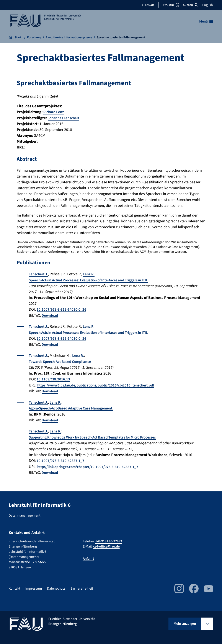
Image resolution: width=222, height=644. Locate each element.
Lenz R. (90, 274)
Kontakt (14, 586)
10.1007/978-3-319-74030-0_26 (62, 309)
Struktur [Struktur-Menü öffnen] (171, 5)
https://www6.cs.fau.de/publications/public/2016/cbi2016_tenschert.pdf (98, 384)
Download (50, 315)
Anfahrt (88, 556)
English (208, 5)
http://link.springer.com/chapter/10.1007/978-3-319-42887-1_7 (90, 464)
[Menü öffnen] (206, 21)
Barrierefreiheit (82, 586)
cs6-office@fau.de (106, 544)
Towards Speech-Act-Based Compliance (62, 360)
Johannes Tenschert (65, 118)
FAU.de (148, 5)
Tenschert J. (39, 274)
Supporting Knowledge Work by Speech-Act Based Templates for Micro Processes (97, 435)
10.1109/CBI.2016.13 (53, 378)
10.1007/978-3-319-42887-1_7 (61, 459)
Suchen (191, 5)
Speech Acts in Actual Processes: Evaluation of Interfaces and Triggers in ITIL (93, 280)
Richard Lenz (54, 112)
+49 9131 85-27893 (109, 539)
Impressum (34, 586)
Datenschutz (56, 586)
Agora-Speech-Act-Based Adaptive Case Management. (73, 407)
